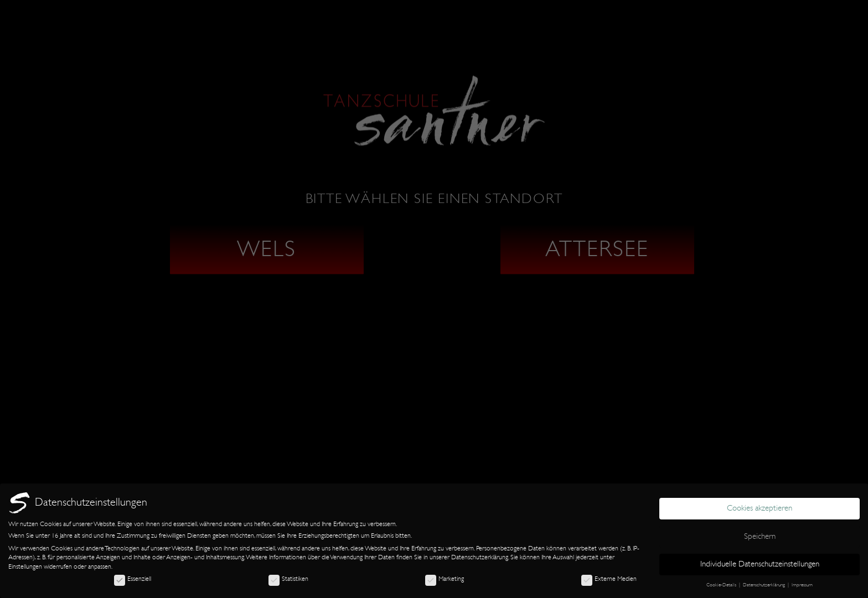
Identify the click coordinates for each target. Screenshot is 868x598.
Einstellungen (25, 566)
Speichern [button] (760, 536)
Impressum (802, 585)
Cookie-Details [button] (722, 585)
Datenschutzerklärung (480, 557)
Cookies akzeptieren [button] (759, 508)
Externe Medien (609, 579)
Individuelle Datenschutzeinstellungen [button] (760, 564)
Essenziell (133, 579)
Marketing (445, 579)
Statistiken (288, 579)
